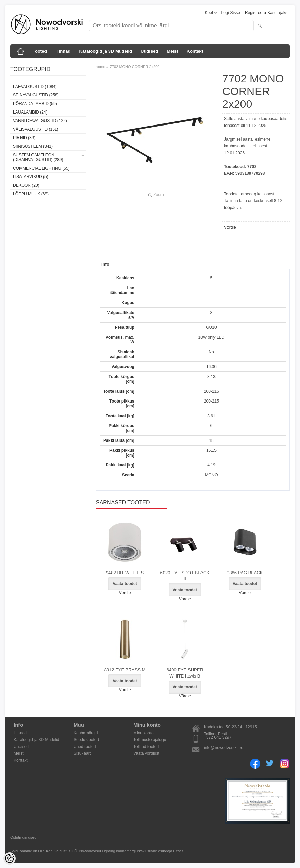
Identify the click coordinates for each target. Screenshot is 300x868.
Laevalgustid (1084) (35, 87)
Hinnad (63, 51)
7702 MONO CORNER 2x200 (135, 67)
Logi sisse (231, 13)
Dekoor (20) (26, 185)
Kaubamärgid (86, 733)
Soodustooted (86, 740)
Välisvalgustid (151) (36, 129)
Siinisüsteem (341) (33, 146)
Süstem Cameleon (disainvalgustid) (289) (38, 157)
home (101, 67)
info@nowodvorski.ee (224, 748)
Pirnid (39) (24, 138)
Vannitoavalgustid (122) (40, 121)
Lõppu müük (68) (31, 194)
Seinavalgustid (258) (36, 95)
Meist (172, 51)
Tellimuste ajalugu (150, 740)
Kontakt (195, 51)
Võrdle (230, 227)
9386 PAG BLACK (245, 573)
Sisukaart (82, 753)
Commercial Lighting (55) (41, 168)
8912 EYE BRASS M (125, 670)
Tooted (40, 51)
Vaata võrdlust (146, 753)
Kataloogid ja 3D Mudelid (106, 51)
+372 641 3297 (218, 737)
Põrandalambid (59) (35, 104)
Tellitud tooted (146, 747)
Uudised (149, 51)
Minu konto (144, 733)
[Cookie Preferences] (10, 858)
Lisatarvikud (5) (31, 177)
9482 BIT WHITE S (125, 573)
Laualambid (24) (30, 112)
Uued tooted (85, 747)
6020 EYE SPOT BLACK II (185, 576)
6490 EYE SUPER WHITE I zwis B (185, 673)
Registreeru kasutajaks (266, 13)
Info (105, 264)
